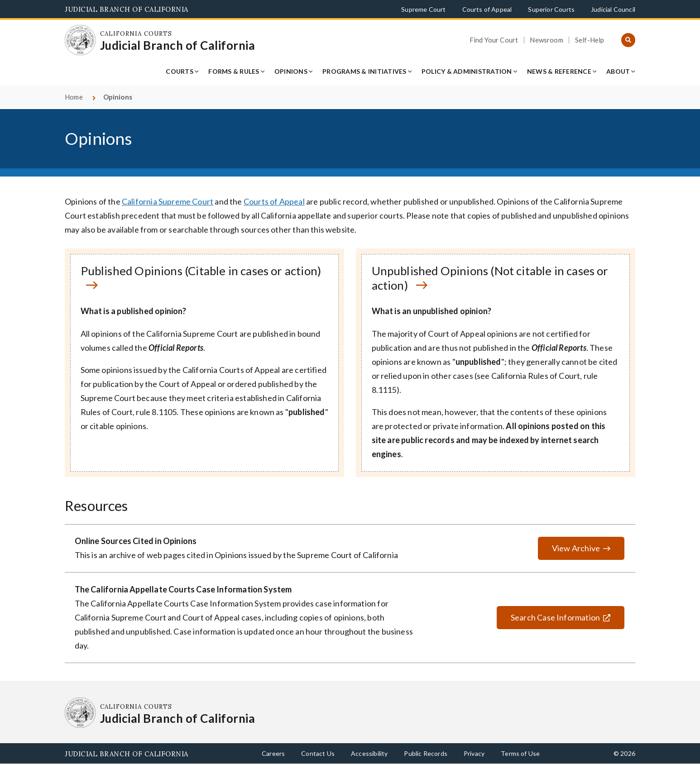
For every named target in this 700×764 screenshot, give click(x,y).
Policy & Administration (467, 71)
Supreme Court (423, 9)
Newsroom (546, 40)
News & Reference (559, 71)
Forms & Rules (234, 71)
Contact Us (318, 753)
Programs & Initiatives (364, 71)
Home (74, 97)
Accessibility (369, 753)
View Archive (576, 548)
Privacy (474, 753)
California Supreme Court (168, 201)
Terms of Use (520, 753)
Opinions (291, 71)
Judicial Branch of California (127, 9)
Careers (273, 753)
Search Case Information (548, 618)
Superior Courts (551, 9)
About (618, 71)
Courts (180, 71)
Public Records (426, 753)
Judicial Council (613, 9)
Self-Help (590, 40)
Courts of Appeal (487, 9)
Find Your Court (494, 40)
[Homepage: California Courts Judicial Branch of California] (80, 40)
